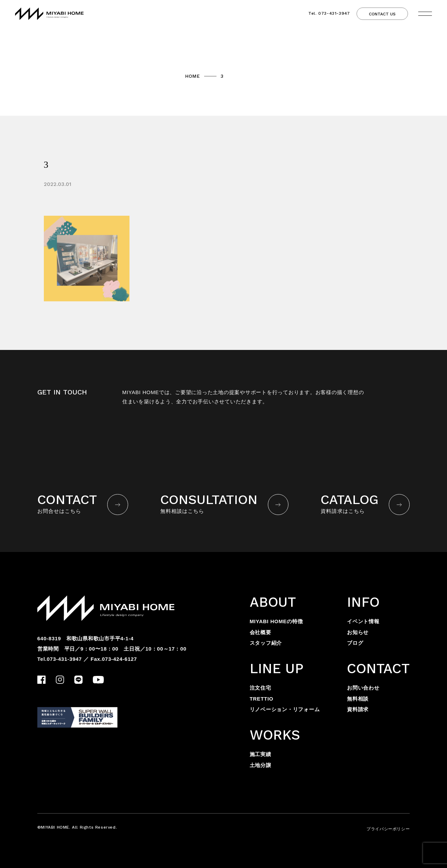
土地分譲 (260, 765)
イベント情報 (363, 621)
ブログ (355, 643)
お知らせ (358, 632)
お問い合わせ (363, 688)
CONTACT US (382, 14)
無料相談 (358, 699)
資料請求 (358, 709)
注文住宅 (260, 688)
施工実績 (260, 754)
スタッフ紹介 (266, 643)
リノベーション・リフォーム (285, 709)
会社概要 (260, 632)
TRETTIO (262, 699)
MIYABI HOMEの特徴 (276, 621)
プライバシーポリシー (388, 829)
